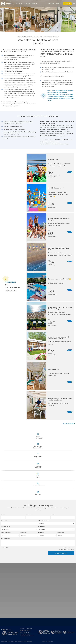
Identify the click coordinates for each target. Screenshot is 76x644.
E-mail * (53, 515)
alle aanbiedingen (69, 423)
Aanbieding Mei (53, 159)
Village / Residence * (43, 521)
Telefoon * (4, 521)
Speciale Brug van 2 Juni (56, 188)
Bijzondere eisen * (6, 538)
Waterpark (59, 3)
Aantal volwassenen (6, 533)
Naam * (3, 515)
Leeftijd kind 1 (23, 533)
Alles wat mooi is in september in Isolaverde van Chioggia (59, 338)
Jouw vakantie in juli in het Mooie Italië (58, 249)
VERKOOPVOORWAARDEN (54, 144)
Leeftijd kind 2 (42, 533)
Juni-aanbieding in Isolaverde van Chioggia (59, 219)
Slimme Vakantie (53, 369)
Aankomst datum (6, 527)
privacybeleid (71, 548)
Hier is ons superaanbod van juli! (59, 279)
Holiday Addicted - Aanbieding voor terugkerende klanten (60, 399)
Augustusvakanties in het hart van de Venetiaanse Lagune (60, 308)
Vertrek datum (42, 527)
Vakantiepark (51, 3)
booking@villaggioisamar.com (56, 97)
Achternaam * (29, 515)
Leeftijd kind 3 (60, 533)
